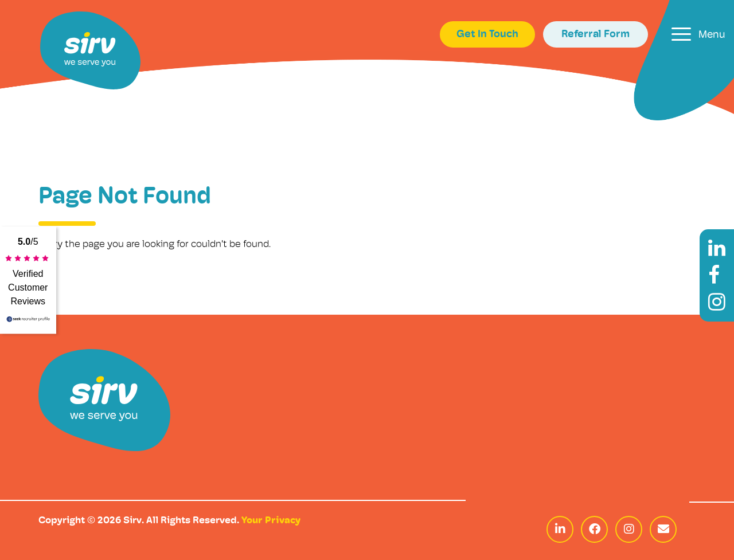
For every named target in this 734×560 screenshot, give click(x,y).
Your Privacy (271, 521)
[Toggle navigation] (698, 34)
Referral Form (596, 35)
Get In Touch (487, 35)
